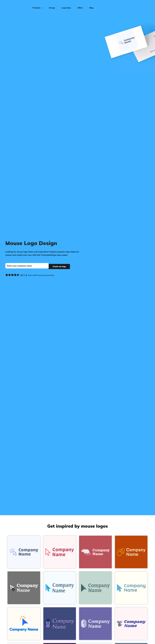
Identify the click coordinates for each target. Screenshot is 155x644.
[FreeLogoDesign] (18, 5)
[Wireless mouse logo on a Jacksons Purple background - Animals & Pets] (60, 624)
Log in (148, 5)
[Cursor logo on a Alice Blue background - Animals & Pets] (60, 588)
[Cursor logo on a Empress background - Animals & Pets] (24, 588)
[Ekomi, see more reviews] (30, 275)
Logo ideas (65, 5)
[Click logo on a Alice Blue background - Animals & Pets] (24, 552)
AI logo (51, 5)
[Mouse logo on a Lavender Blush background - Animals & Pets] (131, 624)
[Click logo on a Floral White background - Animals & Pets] (24, 624)
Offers (79, 5)
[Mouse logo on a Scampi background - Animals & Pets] (95, 624)
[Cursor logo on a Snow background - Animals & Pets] (60, 552)
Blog (90, 5)
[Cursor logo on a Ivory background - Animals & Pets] (131, 588)
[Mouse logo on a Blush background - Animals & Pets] (95, 552)
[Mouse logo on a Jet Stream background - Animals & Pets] (95, 588)
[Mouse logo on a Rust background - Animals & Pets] (131, 552)
